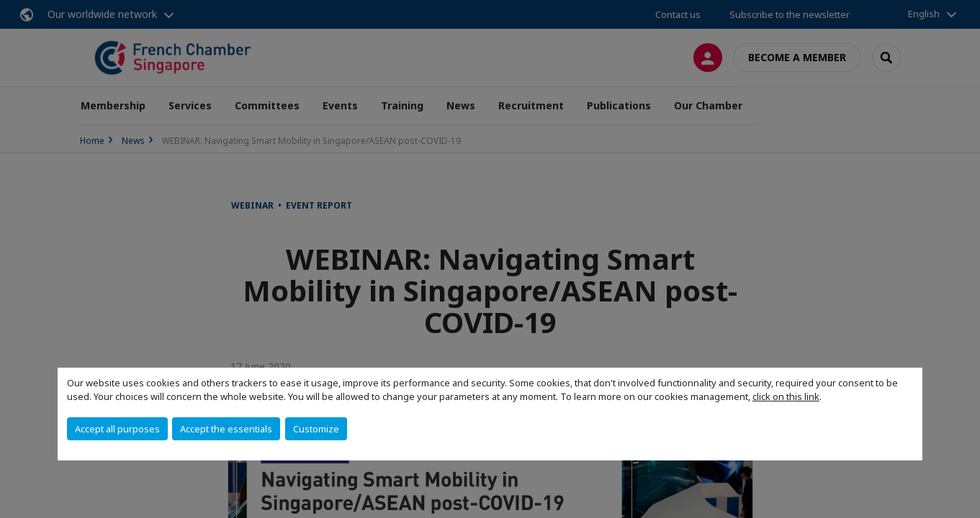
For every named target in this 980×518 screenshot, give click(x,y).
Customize (316, 429)
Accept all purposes (117, 429)
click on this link (786, 396)
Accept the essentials (226, 429)
